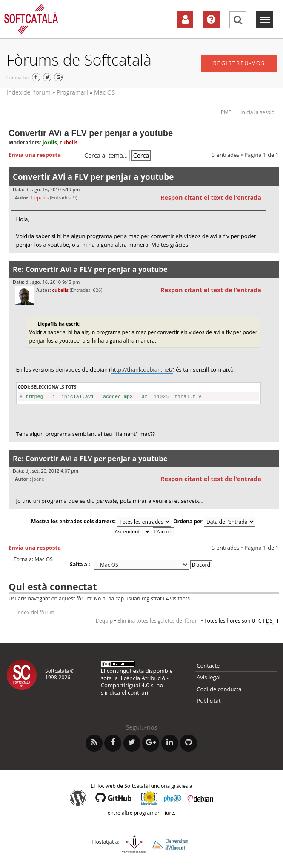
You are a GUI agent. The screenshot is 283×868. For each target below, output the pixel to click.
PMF (226, 112)
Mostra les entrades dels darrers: (101, 521)
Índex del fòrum (29, 92)
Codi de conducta (219, 689)
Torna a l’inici (272, 258)
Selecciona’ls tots (54, 387)
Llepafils (40, 198)
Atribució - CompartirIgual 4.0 (135, 682)
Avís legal (209, 677)
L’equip (104, 621)
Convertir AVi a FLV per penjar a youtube (91, 133)
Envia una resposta (40, 155)
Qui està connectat (53, 586)
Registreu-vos (239, 63)
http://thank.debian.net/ (142, 369)
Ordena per (214, 521)
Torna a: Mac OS (33, 559)
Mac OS (104, 92)
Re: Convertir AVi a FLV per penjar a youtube (90, 269)
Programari (72, 92)
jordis (50, 143)
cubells (69, 143)
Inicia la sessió (257, 112)
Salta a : (80, 564)
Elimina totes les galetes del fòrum (159, 621)
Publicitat (209, 701)
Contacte (208, 666)
